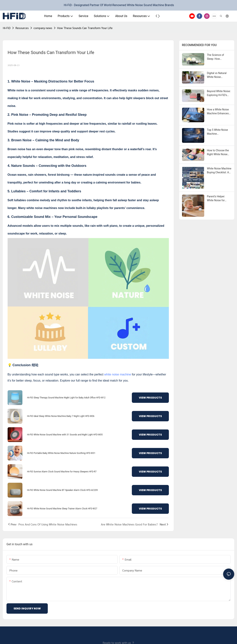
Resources (22, 28)
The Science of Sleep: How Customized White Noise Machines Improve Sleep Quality (217, 57)
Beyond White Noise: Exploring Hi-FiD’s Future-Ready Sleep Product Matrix (219, 93)
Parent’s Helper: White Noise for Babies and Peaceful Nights (219, 199)
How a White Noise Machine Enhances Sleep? (218, 112)
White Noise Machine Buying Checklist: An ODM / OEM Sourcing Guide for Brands (219, 171)
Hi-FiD (7, 28)
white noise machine (118, 374)
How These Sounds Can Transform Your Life (85, 28)
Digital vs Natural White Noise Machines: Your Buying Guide (217, 75)
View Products (150, 398)
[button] (159, 16)
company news (43, 28)
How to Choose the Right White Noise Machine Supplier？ (218, 153)
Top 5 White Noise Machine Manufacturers (217, 132)
